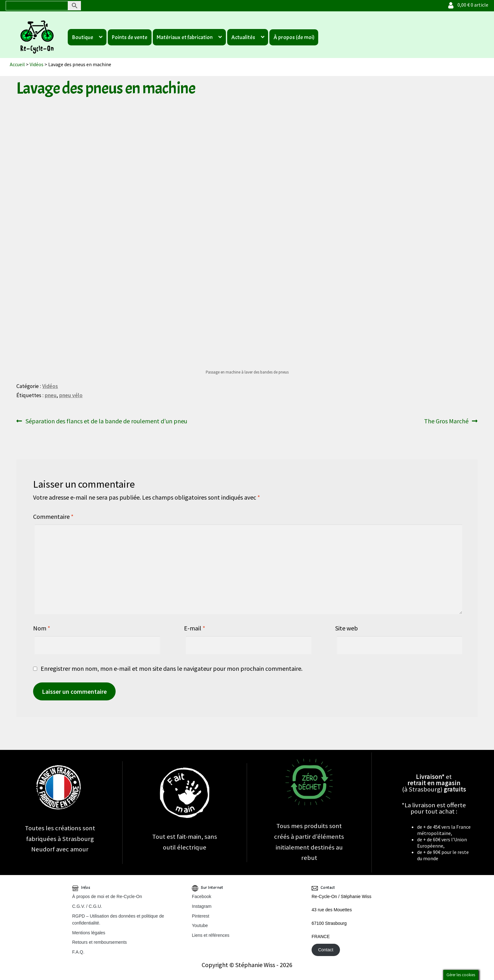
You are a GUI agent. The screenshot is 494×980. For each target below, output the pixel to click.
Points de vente (129, 37)
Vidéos (37, 64)
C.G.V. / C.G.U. (87, 906)
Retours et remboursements (100, 942)
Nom (42, 628)
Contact (326, 950)
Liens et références (211, 935)
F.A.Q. (78, 952)
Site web (347, 628)
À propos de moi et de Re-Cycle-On (107, 896)
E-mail (195, 628)
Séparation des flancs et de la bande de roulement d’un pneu (106, 421)
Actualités (243, 37)
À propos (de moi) (294, 37)
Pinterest (201, 916)
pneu (51, 395)
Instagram (202, 906)
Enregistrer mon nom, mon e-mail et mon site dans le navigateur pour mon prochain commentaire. (172, 668)
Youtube (200, 925)
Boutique (83, 37)
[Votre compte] (451, 5)
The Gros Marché (446, 421)
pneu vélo (71, 395)
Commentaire (53, 516)
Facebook (201, 896)
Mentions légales (89, 933)
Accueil (17, 64)
